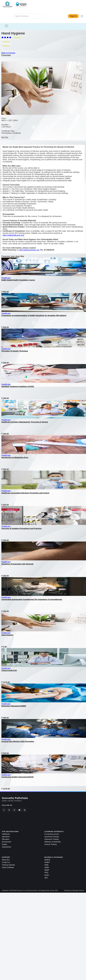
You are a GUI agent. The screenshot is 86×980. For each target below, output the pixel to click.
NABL (47, 865)
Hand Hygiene (7, 635)
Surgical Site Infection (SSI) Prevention (18, 741)
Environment (7, 842)
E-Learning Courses (52, 834)
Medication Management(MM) (14, 706)
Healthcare (6, 278)
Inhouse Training (51, 844)
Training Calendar (8, 865)
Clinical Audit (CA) (9, 670)
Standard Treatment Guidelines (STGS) (18, 386)
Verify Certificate (8, 867)
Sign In (73, 16)
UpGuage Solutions (78, 890)
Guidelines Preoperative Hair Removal (17, 564)
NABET (47, 862)
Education (6, 839)
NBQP (47, 870)
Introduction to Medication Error (15, 457)
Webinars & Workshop (53, 842)
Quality (4, 844)
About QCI (6, 860)
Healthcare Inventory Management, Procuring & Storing (25, 422)
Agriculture (6, 837)
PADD (47, 875)
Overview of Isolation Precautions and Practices (22, 528)
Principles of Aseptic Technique (15, 351)
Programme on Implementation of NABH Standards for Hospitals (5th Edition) (34, 315)
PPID (46, 873)
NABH (47, 867)
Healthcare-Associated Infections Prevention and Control (25, 493)
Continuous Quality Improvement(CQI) (17, 777)
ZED (46, 878)
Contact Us (6, 862)
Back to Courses (8, 53)
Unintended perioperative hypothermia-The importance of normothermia (32, 599)
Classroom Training (52, 839)
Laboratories (6, 847)
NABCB (47, 860)
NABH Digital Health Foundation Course (18, 280)
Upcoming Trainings (52, 837)
